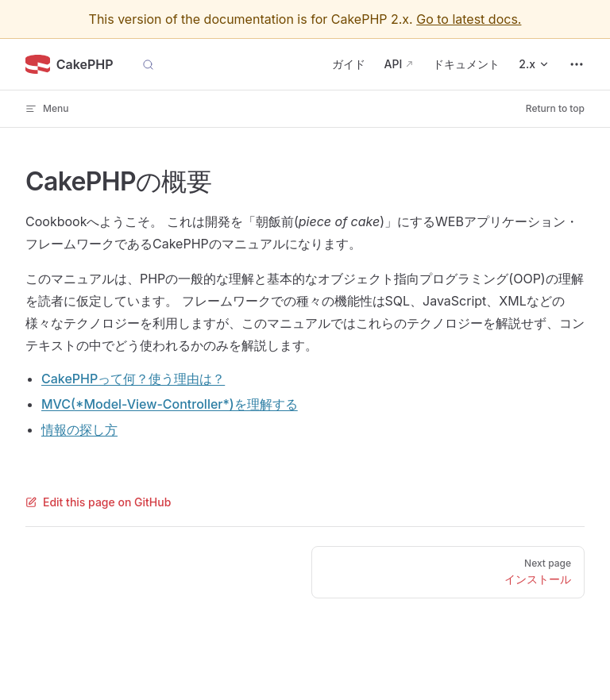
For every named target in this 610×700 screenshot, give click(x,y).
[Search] (148, 64)
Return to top (555, 108)
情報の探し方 (79, 429)
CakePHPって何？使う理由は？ (133, 379)
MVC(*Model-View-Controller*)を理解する (170, 404)
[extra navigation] (577, 64)
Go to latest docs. (469, 19)
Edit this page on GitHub (98, 502)
